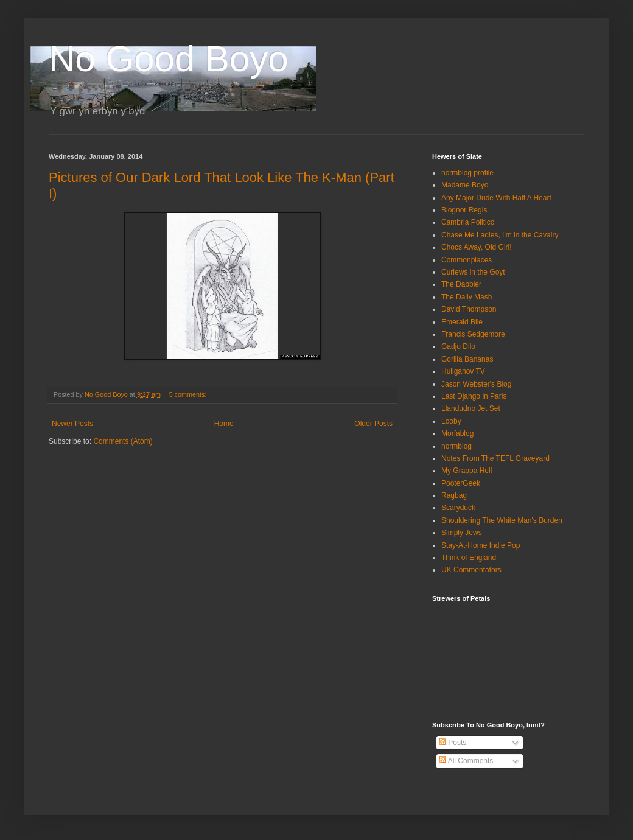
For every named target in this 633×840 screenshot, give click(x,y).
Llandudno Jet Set (471, 408)
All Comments (466, 761)
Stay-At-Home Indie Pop (481, 545)
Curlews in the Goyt (473, 272)
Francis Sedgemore (473, 334)
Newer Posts (72, 424)
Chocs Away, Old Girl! (477, 247)
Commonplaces (467, 260)
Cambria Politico (468, 222)
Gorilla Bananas (467, 359)
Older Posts (373, 424)
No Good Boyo (169, 59)
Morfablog (457, 433)
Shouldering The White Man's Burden (502, 520)
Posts (453, 743)
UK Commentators (471, 570)
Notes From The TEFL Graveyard (495, 458)
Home (224, 424)
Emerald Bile (462, 322)
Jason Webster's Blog (476, 384)
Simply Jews (462, 533)
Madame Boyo (465, 185)
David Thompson (469, 309)
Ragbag (454, 495)
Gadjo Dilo (458, 346)
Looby (451, 421)
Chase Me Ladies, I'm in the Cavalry (500, 235)
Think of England (469, 558)
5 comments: (189, 394)
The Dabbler (461, 284)
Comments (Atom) (123, 441)
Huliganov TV (463, 371)
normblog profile (467, 173)
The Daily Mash (467, 297)
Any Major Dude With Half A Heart (496, 198)
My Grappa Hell (467, 471)
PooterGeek (461, 483)
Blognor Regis (464, 210)
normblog (456, 446)
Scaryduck (458, 508)
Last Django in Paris (474, 396)
